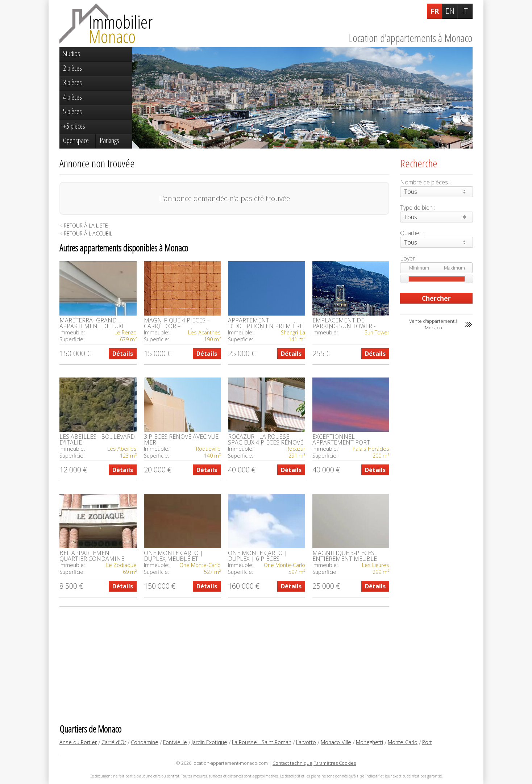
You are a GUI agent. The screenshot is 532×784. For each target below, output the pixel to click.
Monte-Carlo (403, 742)
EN (450, 11)
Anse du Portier (78, 742)
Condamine (145, 742)
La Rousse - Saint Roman (262, 742)
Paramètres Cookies (335, 763)
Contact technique (292, 763)
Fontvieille (175, 742)
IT (465, 11)
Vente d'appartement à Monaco (433, 324)
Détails (123, 354)
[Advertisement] (224, 665)
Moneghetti (369, 742)
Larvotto (306, 742)
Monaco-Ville (336, 742)
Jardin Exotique (209, 742)
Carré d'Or (114, 742)
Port (427, 742)
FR (435, 11)
